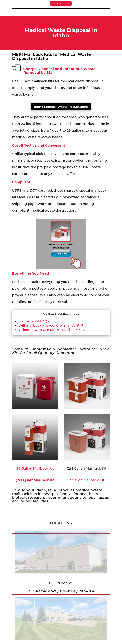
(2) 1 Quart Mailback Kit (35, 480)
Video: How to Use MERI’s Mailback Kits (52, 330)
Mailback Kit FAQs (34, 321)
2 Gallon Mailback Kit (87, 480)
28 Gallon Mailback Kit (35, 468)
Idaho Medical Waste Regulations (61, 107)
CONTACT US (61, 4)
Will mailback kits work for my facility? (51, 325)
